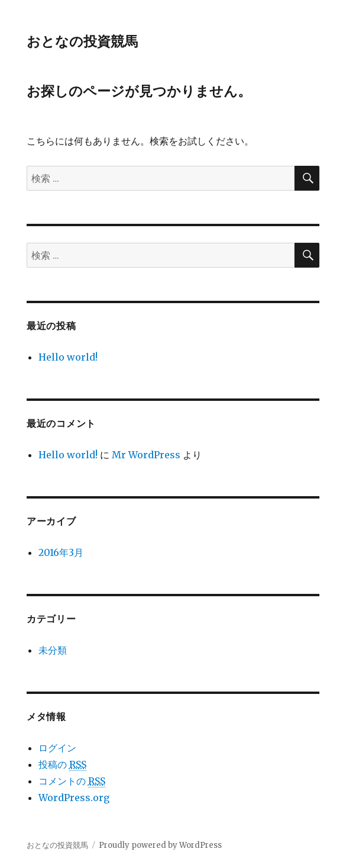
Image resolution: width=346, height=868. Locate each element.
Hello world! (68, 357)
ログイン (57, 748)
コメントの (72, 781)
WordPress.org (74, 798)
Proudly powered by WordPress (160, 845)
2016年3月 (61, 552)
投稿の (62, 765)
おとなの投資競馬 (82, 41)
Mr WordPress (146, 455)
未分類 (53, 650)
